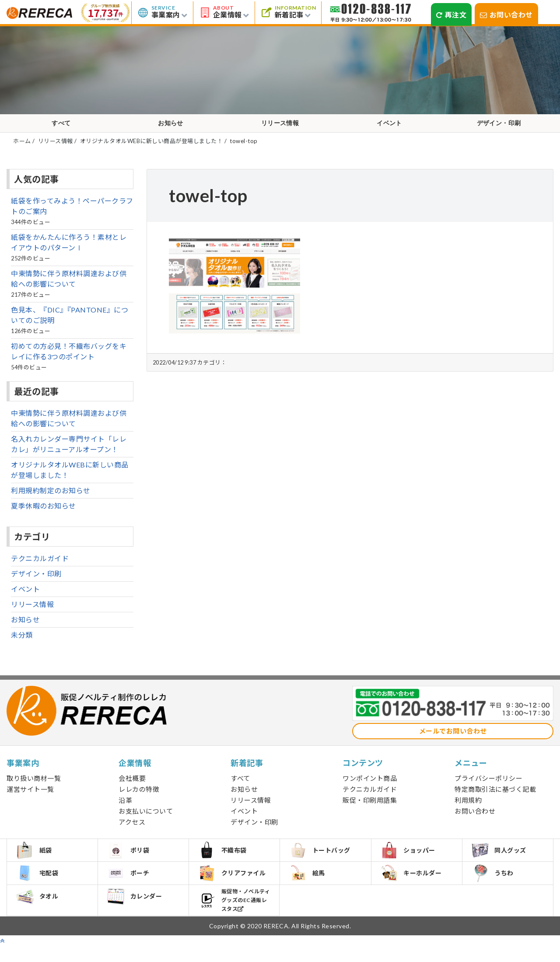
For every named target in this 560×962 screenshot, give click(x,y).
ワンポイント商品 (370, 786)
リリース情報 (280, 127)
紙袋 (36, 860)
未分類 (22, 643)
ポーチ (131, 887)
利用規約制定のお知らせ (51, 499)
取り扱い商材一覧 (34, 786)
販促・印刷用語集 (370, 808)
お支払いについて (146, 819)
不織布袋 (225, 860)
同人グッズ (501, 860)
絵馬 (309, 887)
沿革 (125, 808)
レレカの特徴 (139, 797)
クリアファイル (234, 887)
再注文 (451, 15)
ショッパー (410, 860)
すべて (61, 127)
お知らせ (171, 127)
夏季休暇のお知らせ (44, 514)
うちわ (495, 887)
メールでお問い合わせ (453, 739)
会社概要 (132, 786)
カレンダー (137, 915)
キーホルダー (413, 887)
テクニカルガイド (40, 567)
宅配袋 (40, 887)
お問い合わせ (506, 15)
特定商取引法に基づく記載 (495, 797)
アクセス (132, 830)
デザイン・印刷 (499, 127)
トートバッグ (322, 860)
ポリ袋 (131, 860)
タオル (40, 915)
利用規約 (468, 808)
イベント (389, 127)
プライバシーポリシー (488, 786)
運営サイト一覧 (30, 797)
